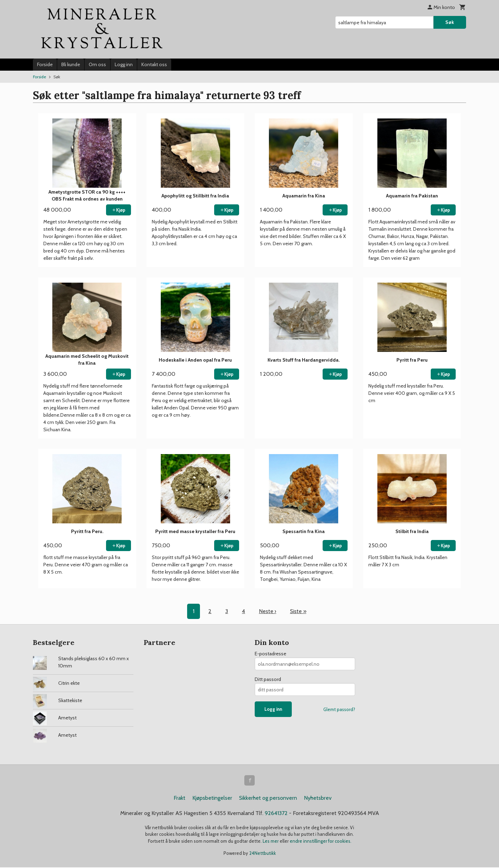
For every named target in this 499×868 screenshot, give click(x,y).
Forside (45, 64)
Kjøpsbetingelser (212, 799)
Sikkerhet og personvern (268, 799)
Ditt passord (268, 679)
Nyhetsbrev (318, 799)
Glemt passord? (339, 709)
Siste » (299, 611)
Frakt (180, 799)
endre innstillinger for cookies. (321, 842)
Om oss (97, 64)
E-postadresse (270, 654)
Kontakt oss (154, 64)
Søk (450, 22)
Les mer (271, 842)
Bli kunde (71, 64)
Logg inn (124, 64)
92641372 (276, 814)
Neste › (268, 611)
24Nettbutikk (262, 854)
